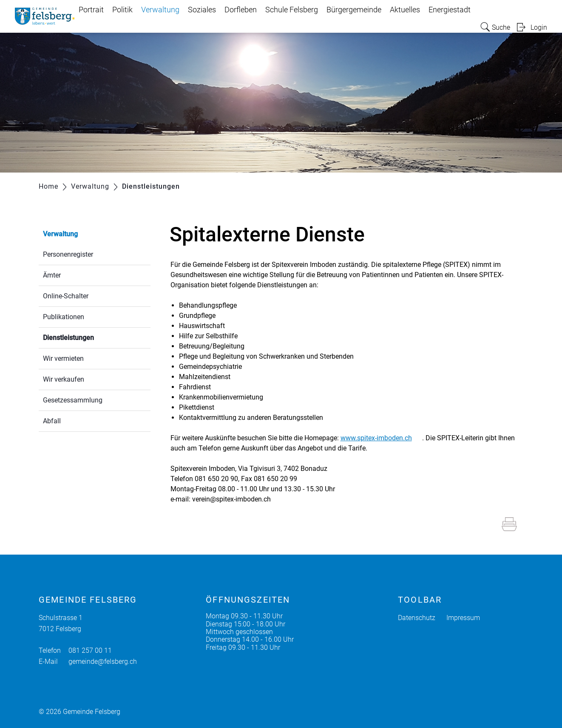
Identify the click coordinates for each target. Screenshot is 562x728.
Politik (122, 10)
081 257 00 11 (90, 650)
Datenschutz (417, 618)
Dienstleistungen (89, 337)
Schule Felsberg (292, 10)
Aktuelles (405, 10)
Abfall (52, 421)
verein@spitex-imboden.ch (231, 499)
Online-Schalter (66, 296)
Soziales (202, 10)
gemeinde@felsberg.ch (103, 661)
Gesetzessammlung (73, 400)
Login (539, 27)
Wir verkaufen (64, 379)
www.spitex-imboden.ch (380, 438)
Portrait (91, 10)
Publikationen (64, 317)
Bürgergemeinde (354, 10)
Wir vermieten (63, 358)
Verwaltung (160, 10)
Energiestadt (450, 10)
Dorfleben (241, 10)
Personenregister (68, 254)
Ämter (52, 275)
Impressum (463, 618)
